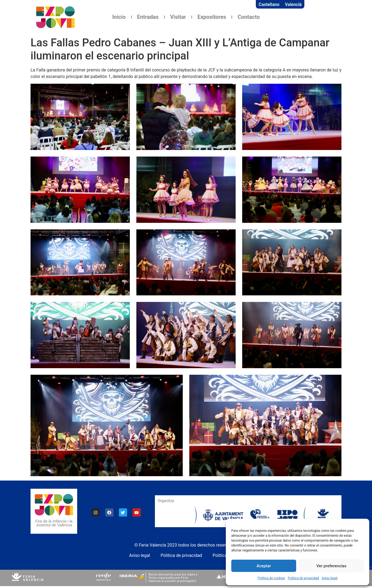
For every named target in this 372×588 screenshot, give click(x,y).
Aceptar (264, 566)
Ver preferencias (331, 566)
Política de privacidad (303, 578)
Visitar (178, 17)
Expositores (212, 17)
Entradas (148, 17)
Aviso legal (329, 578)
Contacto (249, 17)
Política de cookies (271, 578)
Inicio (119, 17)
